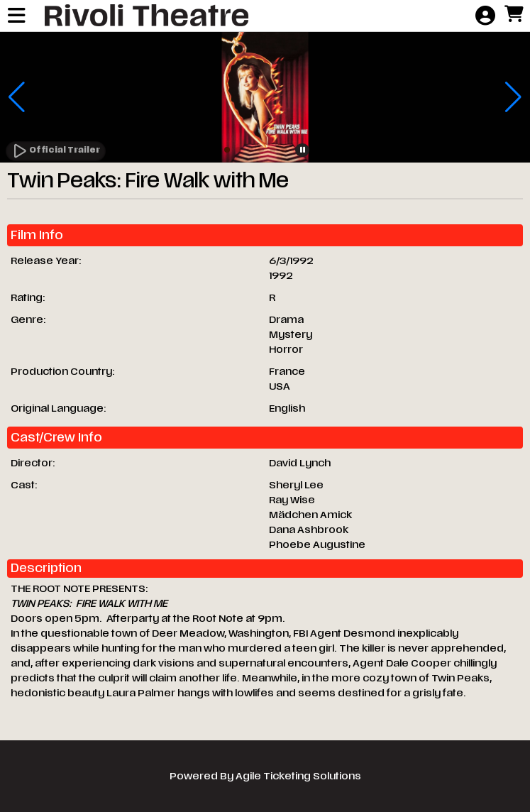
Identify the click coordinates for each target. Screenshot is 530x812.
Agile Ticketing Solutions (298, 776)
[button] (227, 150)
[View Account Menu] (485, 16)
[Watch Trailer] (56, 151)
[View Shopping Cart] (514, 15)
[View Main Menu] (16, 16)
